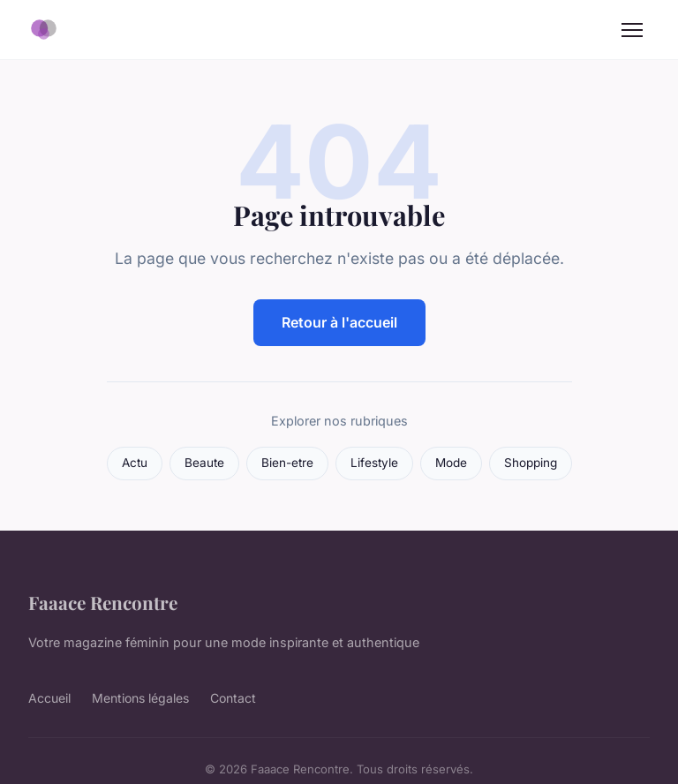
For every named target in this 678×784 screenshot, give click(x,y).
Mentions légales (140, 698)
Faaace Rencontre (103, 602)
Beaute (204, 463)
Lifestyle (374, 463)
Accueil (49, 698)
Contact (233, 698)
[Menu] (632, 30)
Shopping (531, 463)
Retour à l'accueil (339, 322)
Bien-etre (287, 463)
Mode (451, 463)
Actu (135, 463)
